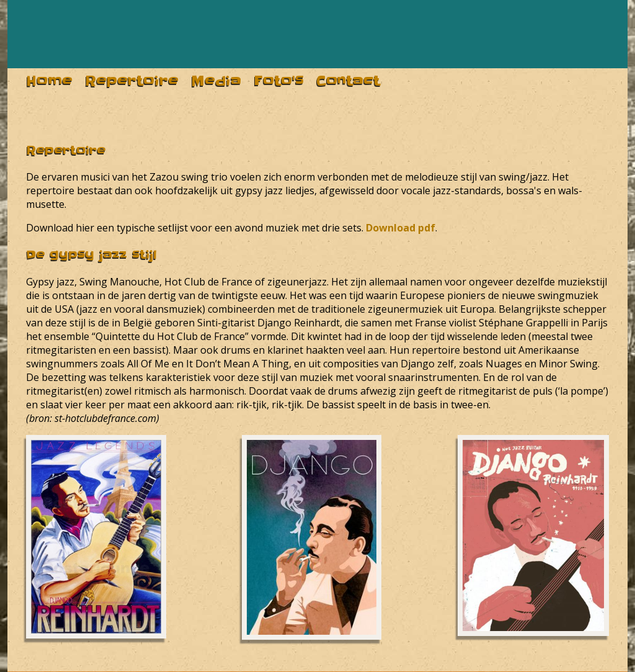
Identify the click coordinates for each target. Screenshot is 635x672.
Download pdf (401, 228)
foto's (279, 81)
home (49, 81)
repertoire (132, 81)
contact (348, 81)
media (216, 81)
